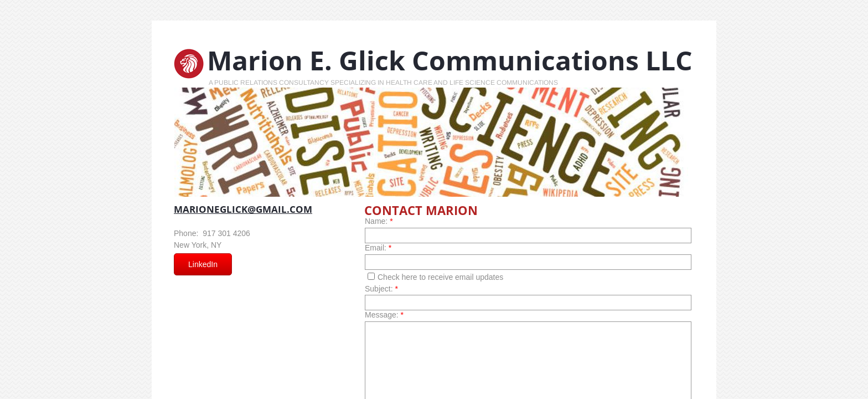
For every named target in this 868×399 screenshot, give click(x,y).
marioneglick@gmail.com (243, 209)
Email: (378, 248)
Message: (384, 315)
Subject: (381, 289)
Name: (379, 221)
